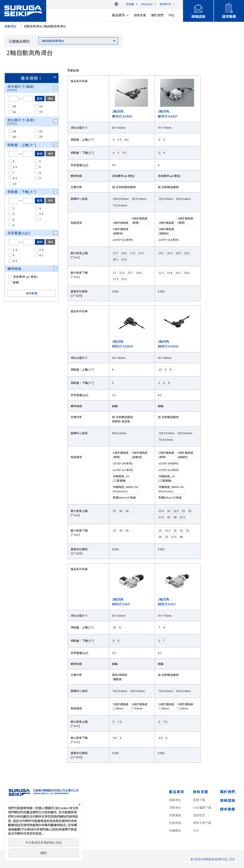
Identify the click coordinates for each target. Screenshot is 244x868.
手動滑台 (175, 807)
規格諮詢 (228, 800)
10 (15, 184)
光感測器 (175, 823)
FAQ (196, 830)
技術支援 (201, 792)
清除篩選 (32, 293)
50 (41, 106)
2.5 (41, 250)
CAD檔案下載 (202, 807)
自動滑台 (10, 26)
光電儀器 (175, 815)
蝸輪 (16, 282)
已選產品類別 (19, 41)
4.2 (41, 255)
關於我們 (228, 792)
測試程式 (199, 815)
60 (15, 112)
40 (15, 106)
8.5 (15, 178)
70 (41, 112)
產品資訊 (176, 792)
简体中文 (165, 4)
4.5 (15, 261)
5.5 (15, 167)
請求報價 (228, 809)
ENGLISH (147, 4)
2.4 (15, 250)
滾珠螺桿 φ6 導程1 (26, 277)
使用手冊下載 (202, 823)
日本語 (130, 4)
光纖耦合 (175, 830)
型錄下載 (199, 800)
